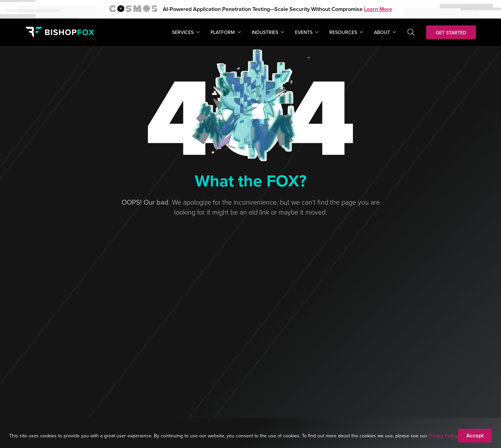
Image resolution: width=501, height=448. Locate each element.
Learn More (378, 9)
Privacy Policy (443, 436)
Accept (475, 435)
